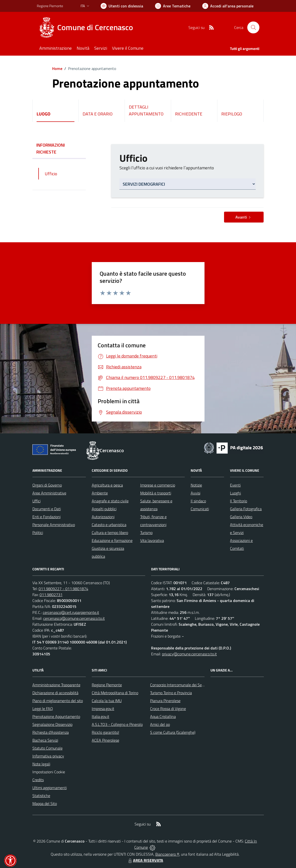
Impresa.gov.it (103, 709)
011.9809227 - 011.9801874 (63, 589)
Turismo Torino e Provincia (171, 693)
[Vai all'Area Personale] (228, 6)
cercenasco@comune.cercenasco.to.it (74, 618)
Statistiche (41, 796)
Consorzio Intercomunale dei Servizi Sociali (185, 685)
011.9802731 (51, 595)
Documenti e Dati (47, 509)
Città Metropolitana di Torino (115, 693)
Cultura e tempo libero (110, 533)
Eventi (235, 485)
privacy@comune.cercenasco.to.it (189, 654)
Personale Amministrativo (54, 525)
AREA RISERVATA (145, 860)
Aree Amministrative (49, 493)
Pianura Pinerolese (165, 701)
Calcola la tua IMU (107, 701)
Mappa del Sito (45, 803)
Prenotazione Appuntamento (56, 716)
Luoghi (235, 493)
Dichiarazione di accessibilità (55, 693)
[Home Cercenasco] (88, 27)
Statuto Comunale (47, 748)
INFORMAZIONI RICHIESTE (59, 148)
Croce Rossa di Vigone (168, 709)
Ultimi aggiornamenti (50, 788)
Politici (38, 533)
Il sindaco (198, 501)
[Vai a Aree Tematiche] (173, 6)
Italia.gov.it (101, 716)
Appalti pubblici (104, 509)
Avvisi (195, 493)
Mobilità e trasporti (156, 493)
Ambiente (100, 493)
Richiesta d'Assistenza (51, 732)
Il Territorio (239, 501)
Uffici (36, 501)
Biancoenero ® (167, 854)
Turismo (146, 533)
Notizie (196, 485)
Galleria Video (241, 517)
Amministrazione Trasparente (56, 685)
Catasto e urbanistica (109, 525)
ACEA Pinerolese (105, 740)
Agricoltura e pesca (107, 485)
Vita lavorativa (152, 540)
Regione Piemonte (107, 685)
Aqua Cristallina (163, 716)
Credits (38, 780)
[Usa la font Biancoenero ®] (122, 6)
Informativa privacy (48, 756)
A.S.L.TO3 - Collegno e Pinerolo (117, 724)
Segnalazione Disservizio (52, 724)
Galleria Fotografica (246, 509)
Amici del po (160, 724)
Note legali (41, 764)
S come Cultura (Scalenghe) (173, 732)
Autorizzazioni (103, 517)
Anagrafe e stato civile (110, 501)
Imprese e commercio (158, 485)
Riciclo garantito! (105, 732)
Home (57, 68)
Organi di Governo (47, 485)
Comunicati (200, 509)
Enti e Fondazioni (46, 517)
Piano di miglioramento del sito (58, 701)
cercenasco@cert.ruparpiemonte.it (71, 612)
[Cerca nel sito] (253, 27)
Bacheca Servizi (45, 740)
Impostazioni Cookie (49, 772)
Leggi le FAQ (43, 709)
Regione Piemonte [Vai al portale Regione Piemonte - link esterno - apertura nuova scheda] (50, 6)
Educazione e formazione (112, 540)
